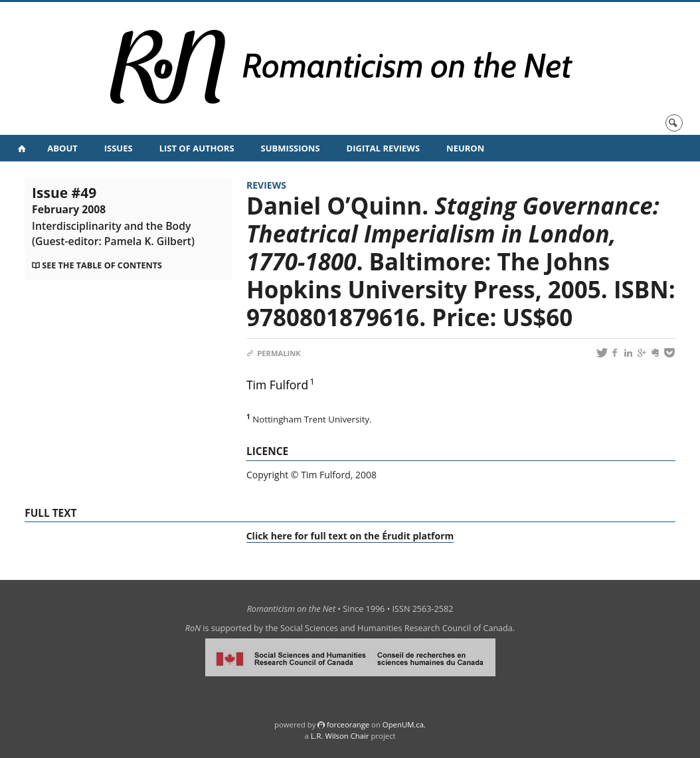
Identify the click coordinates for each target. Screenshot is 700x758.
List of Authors (197, 148)
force (348, 724)
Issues (119, 148)
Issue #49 (113, 216)
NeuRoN (465, 148)
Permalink (274, 353)
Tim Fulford (277, 385)
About (62, 148)
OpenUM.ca (403, 724)
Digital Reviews (384, 148)
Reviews (266, 185)
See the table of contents (102, 265)
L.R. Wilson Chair (340, 736)
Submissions (291, 148)
